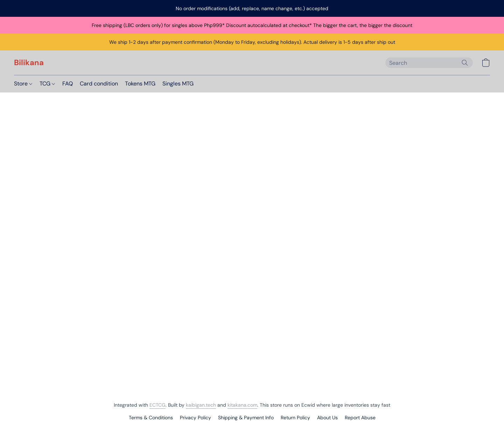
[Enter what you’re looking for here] (429, 63)
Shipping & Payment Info (246, 418)
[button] (29, 63)
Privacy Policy (195, 418)
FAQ (68, 84)
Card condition (99, 84)
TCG (47, 84)
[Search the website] (465, 63)
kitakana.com (242, 405)
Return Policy (295, 418)
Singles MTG (178, 84)
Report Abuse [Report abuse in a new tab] (360, 418)
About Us (327, 418)
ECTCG (157, 405)
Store (23, 84)
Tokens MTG (140, 84)
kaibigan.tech (201, 405)
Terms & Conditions (151, 418)
